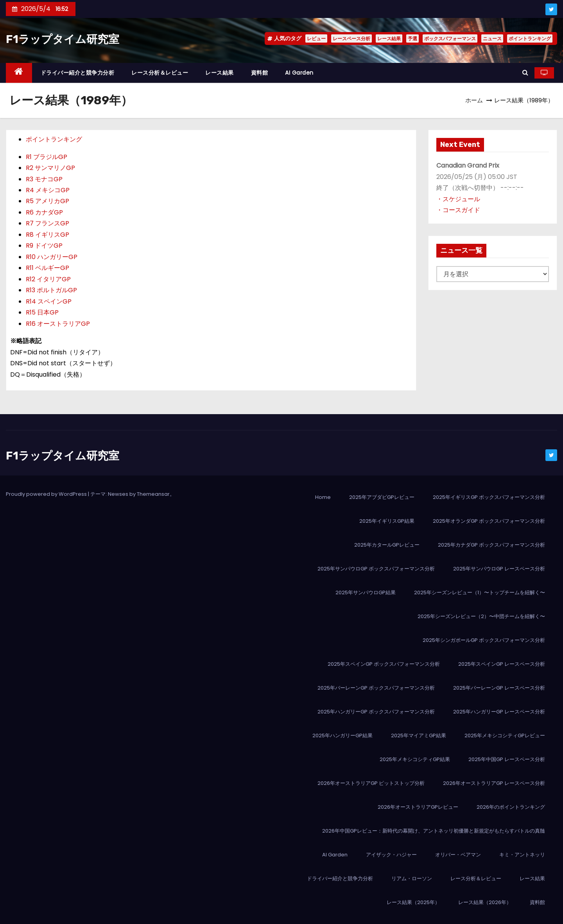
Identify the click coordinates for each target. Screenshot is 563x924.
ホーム (474, 100)
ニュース (492, 38)
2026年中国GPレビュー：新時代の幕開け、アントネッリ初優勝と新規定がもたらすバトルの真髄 (434, 831)
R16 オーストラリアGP (58, 324)
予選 (412, 38)
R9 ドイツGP (44, 246)
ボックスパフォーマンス (450, 38)
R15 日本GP (42, 312)
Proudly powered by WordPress (47, 494)
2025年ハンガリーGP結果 (342, 735)
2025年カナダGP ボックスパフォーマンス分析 (491, 545)
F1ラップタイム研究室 (63, 39)
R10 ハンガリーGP (52, 257)
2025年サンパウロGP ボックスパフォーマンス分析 (376, 569)
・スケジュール (458, 199)
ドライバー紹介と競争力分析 (78, 73)
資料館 (260, 73)
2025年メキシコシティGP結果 (415, 759)
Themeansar (153, 494)
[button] (525, 72)
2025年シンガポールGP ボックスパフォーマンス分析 (484, 640)
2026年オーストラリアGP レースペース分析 (494, 783)
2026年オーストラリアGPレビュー (418, 807)
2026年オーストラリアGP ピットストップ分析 (371, 783)
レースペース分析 (351, 38)
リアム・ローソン (412, 878)
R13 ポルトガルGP (51, 290)
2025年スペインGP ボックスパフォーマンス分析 (384, 664)
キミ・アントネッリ (522, 855)
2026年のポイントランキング (511, 807)
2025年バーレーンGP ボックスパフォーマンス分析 (376, 688)
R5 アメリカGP (48, 201)
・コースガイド (458, 210)
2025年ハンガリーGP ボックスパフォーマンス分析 (376, 712)
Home (323, 497)
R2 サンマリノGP (50, 168)
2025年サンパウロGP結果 (366, 592)
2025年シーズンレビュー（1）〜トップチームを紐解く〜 (480, 592)
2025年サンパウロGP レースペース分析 (499, 569)
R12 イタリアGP (48, 279)
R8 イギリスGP (48, 235)
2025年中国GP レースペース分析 (507, 759)
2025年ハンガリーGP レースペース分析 (499, 712)
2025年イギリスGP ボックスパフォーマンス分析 (489, 497)
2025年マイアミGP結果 (419, 735)
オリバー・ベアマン (458, 855)
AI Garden (299, 73)
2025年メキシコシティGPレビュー (505, 735)
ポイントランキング (530, 38)
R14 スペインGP (49, 301)
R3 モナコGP (44, 179)
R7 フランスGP (48, 223)
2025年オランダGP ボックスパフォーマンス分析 (489, 521)
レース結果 (389, 38)
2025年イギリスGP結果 (387, 521)
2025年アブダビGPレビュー (382, 497)
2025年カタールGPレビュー (387, 545)
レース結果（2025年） (413, 902)
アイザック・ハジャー (391, 855)
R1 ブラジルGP (47, 157)
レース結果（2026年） (485, 902)
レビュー (316, 38)
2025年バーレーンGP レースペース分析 (499, 688)
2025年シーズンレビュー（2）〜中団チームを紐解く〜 (481, 616)
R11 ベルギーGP (48, 268)
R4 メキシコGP (48, 190)
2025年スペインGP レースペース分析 (502, 664)
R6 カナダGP (44, 212)
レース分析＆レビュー (160, 73)
